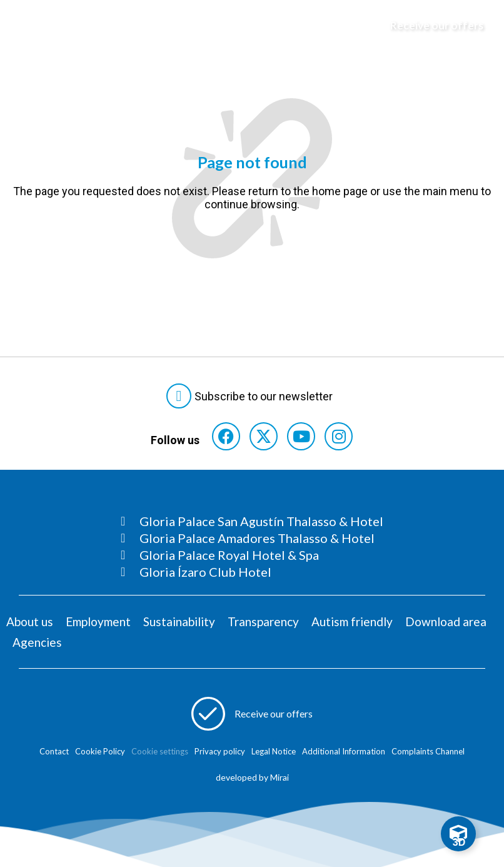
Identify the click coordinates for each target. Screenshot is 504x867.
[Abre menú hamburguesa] (26, 26)
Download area (446, 621)
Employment (98, 621)
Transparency (263, 621)
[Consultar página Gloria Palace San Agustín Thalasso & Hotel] (252, 521)
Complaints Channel (428, 751)
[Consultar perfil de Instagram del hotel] (339, 436)
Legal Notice (274, 751)
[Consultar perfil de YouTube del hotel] (301, 436)
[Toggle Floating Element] (458, 834)
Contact (54, 751)
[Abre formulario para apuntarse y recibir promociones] (428, 26)
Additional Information (344, 751)
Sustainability (179, 621)
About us (30, 621)
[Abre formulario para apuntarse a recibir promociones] (252, 714)
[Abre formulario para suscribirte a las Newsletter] (252, 396)
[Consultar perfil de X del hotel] (264, 436)
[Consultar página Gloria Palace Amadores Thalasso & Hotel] (252, 538)
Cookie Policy (100, 751)
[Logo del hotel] (239, 26)
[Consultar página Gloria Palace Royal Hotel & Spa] (252, 555)
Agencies (37, 642)
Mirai (280, 777)
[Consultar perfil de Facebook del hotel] (226, 436)
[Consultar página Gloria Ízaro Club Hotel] (252, 572)
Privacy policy (220, 751)
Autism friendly (352, 621)
